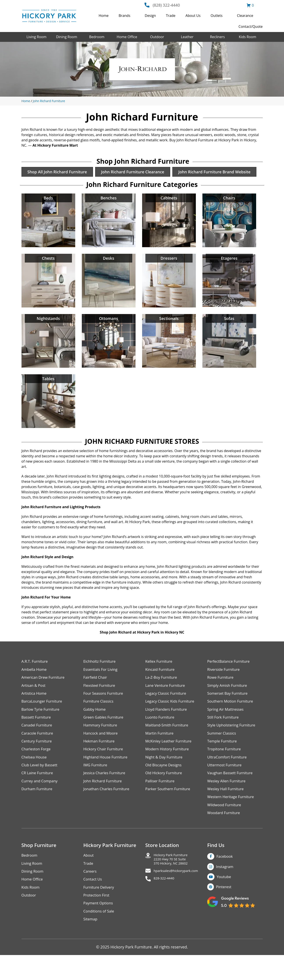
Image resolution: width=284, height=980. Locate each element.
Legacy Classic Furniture (167, 709)
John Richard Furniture (49, 101)
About (89, 877)
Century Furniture (38, 759)
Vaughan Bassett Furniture (232, 793)
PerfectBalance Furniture (230, 676)
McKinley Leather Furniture (170, 759)
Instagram (226, 889)
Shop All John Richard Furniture (59, 172)
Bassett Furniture (37, 734)
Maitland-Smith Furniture (169, 743)
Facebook (225, 878)
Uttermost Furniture (226, 784)
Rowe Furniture (221, 693)
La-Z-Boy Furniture (163, 693)
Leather (187, 37)
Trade (171, 16)
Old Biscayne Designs (165, 784)
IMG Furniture (96, 784)
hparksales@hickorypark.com (181, 896)
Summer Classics (223, 751)
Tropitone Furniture (225, 768)
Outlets (216, 16)
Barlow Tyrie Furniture (42, 726)
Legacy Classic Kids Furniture (172, 718)
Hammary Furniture (102, 743)
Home (104, 16)
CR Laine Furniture (38, 793)
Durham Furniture (38, 809)
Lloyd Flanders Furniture (168, 726)
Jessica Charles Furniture (106, 793)
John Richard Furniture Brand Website (65, 186)
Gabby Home (95, 726)
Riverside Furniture (225, 684)
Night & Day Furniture (165, 776)
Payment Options (99, 927)
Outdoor (157, 37)
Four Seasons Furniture (105, 709)
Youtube (225, 899)
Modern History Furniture (169, 768)
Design (150, 16)
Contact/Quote (251, 27)
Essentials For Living (102, 684)
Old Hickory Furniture (165, 793)
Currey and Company (41, 801)
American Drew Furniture (45, 693)
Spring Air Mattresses (227, 726)
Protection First (97, 919)
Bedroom (97, 37)
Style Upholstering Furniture (233, 743)
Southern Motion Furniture (232, 718)
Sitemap (91, 944)
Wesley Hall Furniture (227, 809)
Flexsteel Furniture (100, 701)
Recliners (217, 37)
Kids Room (247, 37)
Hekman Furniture (100, 759)
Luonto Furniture (161, 734)
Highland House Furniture (107, 776)
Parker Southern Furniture (170, 809)
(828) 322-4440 (166, 5)
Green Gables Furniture (105, 734)
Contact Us (93, 902)
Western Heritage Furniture (232, 818)
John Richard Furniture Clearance (138, 172)
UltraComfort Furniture (229, 776)
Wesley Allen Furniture (228, 801)
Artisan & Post (34, 701)
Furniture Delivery (100, 910)
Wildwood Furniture (225, 826)
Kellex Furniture (160, 676)
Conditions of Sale (100, 935)
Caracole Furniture (39, 751)
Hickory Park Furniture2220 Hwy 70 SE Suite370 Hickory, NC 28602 (174, 882)
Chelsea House (35, 776)
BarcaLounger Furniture (43, 718)
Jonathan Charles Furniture (108, 809)
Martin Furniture (161, 751)
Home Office (127, 37)
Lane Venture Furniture (167, 701)
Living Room (37, 37)
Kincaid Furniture (161, 684)
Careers (90, 894)
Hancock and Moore (102, 751)
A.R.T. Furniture (36, 676)
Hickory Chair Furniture (105, 768)
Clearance (245, 16)
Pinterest (224, 910)
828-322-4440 (166, 904)
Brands (124, 16)
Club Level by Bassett (41, 784)
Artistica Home (35, 709)
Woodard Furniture (225, 834)
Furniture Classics (100, 718)
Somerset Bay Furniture (229, 709)
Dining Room (67, 37)
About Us (193, 16)
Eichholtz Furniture (101, 676)
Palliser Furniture (161, 801)
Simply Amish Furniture (229, 701)
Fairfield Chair (96, 693)
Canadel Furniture (38, 743)
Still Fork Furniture (224, 734)
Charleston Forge (37, 768)
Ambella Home (35, 684)
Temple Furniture (223, 759)
